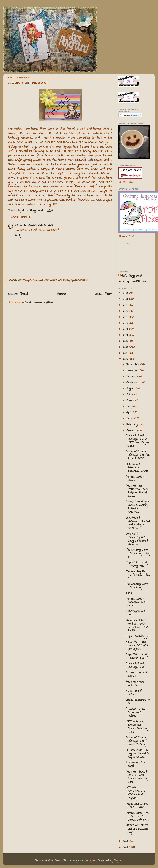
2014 (126, 335)
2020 (126, 299)
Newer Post (18, 294)
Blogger (118, 861)
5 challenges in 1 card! (135, 765)
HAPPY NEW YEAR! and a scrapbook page (137, 829)
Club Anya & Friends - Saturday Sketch (137, 468)
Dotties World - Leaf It (135, 479)
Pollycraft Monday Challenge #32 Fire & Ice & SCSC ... (138, 455)
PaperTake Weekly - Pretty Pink (137, 564)
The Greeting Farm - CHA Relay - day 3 (138, 553)
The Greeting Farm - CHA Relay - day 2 (138, 575)
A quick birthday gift (138, 636)
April (129, 413)
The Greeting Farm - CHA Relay (137, 586)
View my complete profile (134, 281)
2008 (126, 847)
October (132, 377)
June (130, 401)
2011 (126, 353)
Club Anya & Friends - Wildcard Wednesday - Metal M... (138, 523)
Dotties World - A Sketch (136, 674)
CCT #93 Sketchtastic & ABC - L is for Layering (135, 793)
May (129, 407)
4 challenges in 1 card (135, 613)
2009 (126, 841)
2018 (126, 311)
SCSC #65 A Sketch (134, 693)
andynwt (91, 861)
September (134, 383)
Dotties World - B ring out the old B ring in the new (137, 754)
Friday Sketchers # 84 (138, 702)
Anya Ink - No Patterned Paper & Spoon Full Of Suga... (137, 491)
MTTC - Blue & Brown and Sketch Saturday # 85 (137, 727)
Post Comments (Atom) (40, 303)
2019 (126, 305)
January (132, 431)
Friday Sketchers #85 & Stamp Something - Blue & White (137, 626)
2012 (126, 347)
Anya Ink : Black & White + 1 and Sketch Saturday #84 (137, 777)
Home (61, 294)
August (131, 389)
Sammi (19, 225)
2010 (126, 359)
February (132, 425)
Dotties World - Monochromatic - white (137, 602)
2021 (126, 293)
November (133, 371)
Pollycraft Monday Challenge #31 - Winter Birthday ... (137, 741)
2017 (126, 317)
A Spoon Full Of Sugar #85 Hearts (135, 713)
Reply (18, 235)
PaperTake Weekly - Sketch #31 (137, 806)
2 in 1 (129, 593)
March (130, 419)
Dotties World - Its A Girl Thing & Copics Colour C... (137, 816)
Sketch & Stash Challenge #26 (135, 665)
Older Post (104, 294)
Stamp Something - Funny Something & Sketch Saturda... (137, 507)
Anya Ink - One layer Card (135, 684)
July (129, 395)
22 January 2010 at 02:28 (38, 225)
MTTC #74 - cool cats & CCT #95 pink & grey (137, 645)
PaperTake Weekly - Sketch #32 (137, 656)
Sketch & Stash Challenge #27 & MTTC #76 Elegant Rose (138, 441)
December (133, 364)
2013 (126, 341)
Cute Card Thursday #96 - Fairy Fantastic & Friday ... (137, 539)
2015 (126, 329)
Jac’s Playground (131, 276)
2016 (126, 323)
